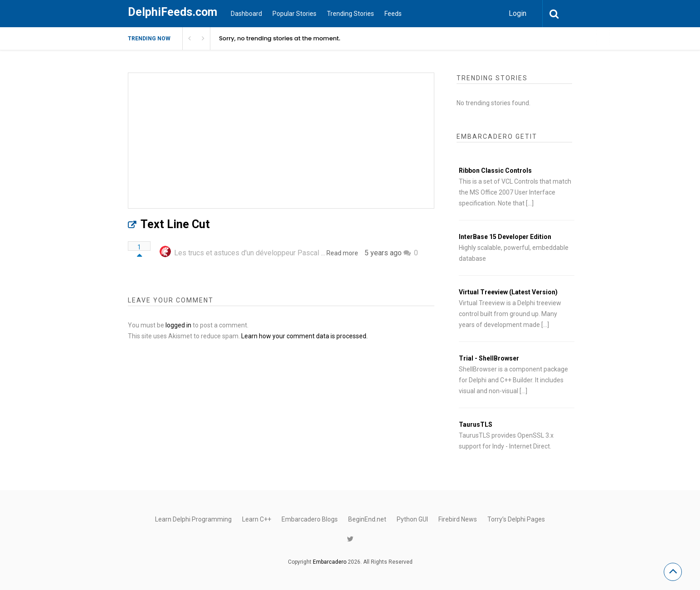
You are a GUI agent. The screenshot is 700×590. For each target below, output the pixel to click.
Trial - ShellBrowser (489, 358)
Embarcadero (330, 562)
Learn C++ (257, 519)
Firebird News (458, 519)
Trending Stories (350, 14)
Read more (342, 253)
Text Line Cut (175, 224)
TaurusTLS (476, 424)
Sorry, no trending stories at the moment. (280, 38)
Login (518, 13)
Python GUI (412, 519)
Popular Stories (294, 14)
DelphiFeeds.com (173, 12)
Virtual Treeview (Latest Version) (508, 292)
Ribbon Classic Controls (495, 171)
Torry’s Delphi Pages (516, 519)
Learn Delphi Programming (193, 519)
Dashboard (246, 14)
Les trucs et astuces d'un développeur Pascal (247, 253)
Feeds (393, 14)
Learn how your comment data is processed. (304, 336)
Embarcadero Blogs (310, 519)
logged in (178, 325)
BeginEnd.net (367, 519)
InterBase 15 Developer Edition (505, 237)
